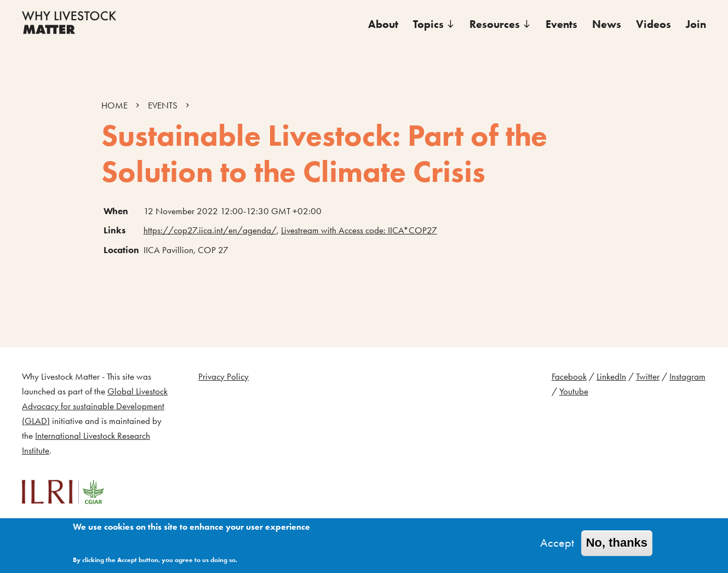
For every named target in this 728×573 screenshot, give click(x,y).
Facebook (569, 377)
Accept (557, 545)
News (607, 24)
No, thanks (617, 544)
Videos (654, 24)
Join (696, 24)
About (383, 24)
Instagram (687, 377)
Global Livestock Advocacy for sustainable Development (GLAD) (95, 406)
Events (561, 24)
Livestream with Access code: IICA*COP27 (359, 230)
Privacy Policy (223, 377)
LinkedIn (611, 377)
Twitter (648, 377)
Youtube (574, 391)
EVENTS (163, 105)
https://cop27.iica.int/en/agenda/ (210, 230)
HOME (114, 105)
